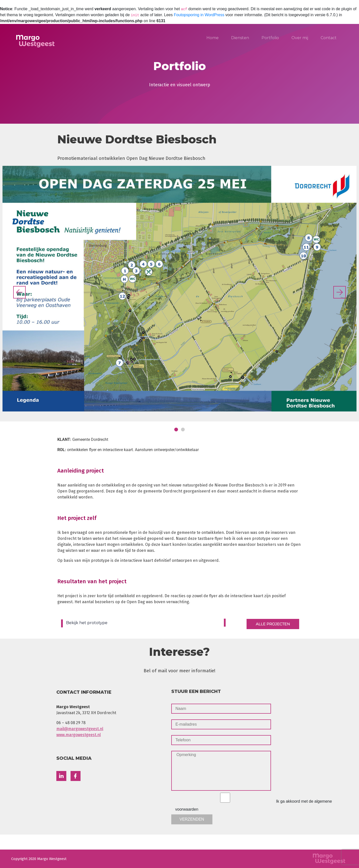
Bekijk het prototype (87, 623)
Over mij (300, 38)
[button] (19, 292)
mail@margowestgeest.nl (80, 729)
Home (213, 38)
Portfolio (270, 38)
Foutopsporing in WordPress (199, 15)
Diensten (240, 38)
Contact (329, 38)
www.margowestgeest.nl (79, 735)
